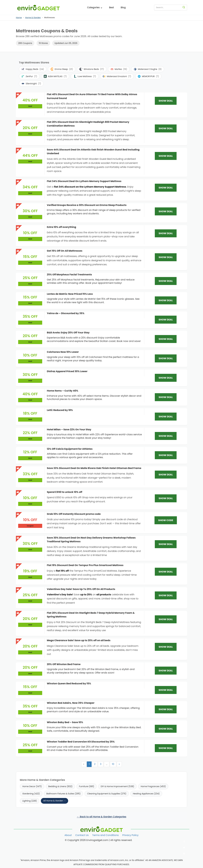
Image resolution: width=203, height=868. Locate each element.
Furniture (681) (86, 786)
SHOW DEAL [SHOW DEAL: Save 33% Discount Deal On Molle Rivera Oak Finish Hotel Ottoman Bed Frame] (166, 475)
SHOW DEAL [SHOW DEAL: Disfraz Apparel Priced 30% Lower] (166, 378)
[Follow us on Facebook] (184, 842)
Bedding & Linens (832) (60, 786)
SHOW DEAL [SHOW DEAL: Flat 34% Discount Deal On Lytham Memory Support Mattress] (166, 188)
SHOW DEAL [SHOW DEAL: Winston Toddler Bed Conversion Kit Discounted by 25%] (166, 748)
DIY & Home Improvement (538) (117, 786)
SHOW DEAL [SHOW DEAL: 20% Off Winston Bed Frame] (166, 671)
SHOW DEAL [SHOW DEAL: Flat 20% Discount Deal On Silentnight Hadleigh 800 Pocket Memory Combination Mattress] (166, 128)
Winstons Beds (92, 69)
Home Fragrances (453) (153, 786)
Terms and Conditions (105, 835)
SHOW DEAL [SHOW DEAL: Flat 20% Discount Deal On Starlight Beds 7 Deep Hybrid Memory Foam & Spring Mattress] (166, 619)
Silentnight (31, 84)
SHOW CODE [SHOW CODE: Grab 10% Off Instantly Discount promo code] (166, 520)
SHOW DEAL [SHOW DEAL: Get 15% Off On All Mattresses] (166, 257)
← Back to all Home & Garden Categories (101, 817)
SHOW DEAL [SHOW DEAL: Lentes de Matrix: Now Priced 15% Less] (166, 300)
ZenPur (29, 76)
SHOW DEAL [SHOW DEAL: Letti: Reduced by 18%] (166, 417)
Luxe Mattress (85, 76)
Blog (123, 7)
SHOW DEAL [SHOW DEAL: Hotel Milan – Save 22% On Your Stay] (166, 436)
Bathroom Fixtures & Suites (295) (64, 794)
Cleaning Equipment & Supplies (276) (107, 794)
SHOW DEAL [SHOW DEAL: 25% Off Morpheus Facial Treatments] (166, 281)
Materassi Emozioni (117, 76)
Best (111, 7)
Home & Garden (33, 18)
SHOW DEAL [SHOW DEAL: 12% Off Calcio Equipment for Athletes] (166, 455)
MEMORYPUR (148, 76)
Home (19, 18)
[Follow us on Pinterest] (184, 854)
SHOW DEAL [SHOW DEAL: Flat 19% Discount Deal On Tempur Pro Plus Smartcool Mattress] (166, 572)
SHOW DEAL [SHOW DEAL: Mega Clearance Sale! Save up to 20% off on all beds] (166, 647)
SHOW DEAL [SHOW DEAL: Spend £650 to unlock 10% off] (166, 498)
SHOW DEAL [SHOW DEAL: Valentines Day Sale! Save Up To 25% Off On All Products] (166, 595)
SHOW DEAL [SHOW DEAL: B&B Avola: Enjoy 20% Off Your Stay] (166, 339)
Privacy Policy (130, 835)
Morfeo (119, 69)
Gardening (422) (31, 794)
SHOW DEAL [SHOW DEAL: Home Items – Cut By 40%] (166, 397)
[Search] (184, 8)
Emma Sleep (62, 69)
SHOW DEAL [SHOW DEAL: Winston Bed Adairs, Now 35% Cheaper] (166, 709)
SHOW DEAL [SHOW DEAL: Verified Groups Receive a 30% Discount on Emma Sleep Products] (166, 211)
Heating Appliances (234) (146, 794)
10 (113, 764)
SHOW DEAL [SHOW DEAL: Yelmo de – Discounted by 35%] (166, 320)
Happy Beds (33, 69)
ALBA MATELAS (55, 76)
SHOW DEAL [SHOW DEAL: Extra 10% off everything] (166, 233)
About (68, 835)
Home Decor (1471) (32, 786)
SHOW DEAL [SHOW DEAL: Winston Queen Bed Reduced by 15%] (166, 690)
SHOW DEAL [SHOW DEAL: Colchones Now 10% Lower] (166, 358)
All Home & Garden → (55, 801)
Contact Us (82, 835)
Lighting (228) (30, 801)
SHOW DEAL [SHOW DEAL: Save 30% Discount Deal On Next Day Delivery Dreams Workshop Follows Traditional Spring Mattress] (166, 544)
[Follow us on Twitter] (184, 848)
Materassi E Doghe (148, 69)
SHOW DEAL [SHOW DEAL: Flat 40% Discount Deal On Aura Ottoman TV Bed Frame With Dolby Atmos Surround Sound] (166, 101)
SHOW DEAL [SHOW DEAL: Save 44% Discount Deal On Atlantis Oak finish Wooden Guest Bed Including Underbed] (166, 156)
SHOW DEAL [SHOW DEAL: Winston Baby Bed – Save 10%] (166, 729)
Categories (95, 7)
